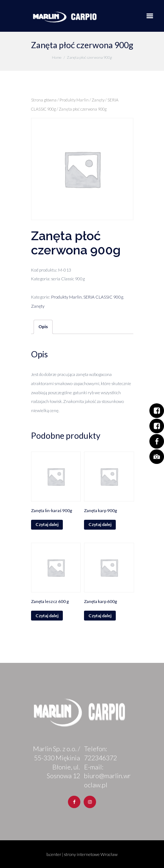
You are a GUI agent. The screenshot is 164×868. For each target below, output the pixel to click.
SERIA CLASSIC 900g (103, 297)
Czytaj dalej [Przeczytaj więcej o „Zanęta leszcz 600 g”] (47, 616)
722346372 (100, 758)
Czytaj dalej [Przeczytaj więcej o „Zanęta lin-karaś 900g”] (47, 524)
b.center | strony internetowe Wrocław (82, 854)
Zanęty (98, 100)
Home (57, 57)
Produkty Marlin (74, 100)
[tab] (43, 327)
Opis (43, 327)
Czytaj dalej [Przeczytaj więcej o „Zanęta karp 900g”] (100, 524)
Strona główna (44, 100)
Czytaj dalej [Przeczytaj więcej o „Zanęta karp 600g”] (100, 616)
